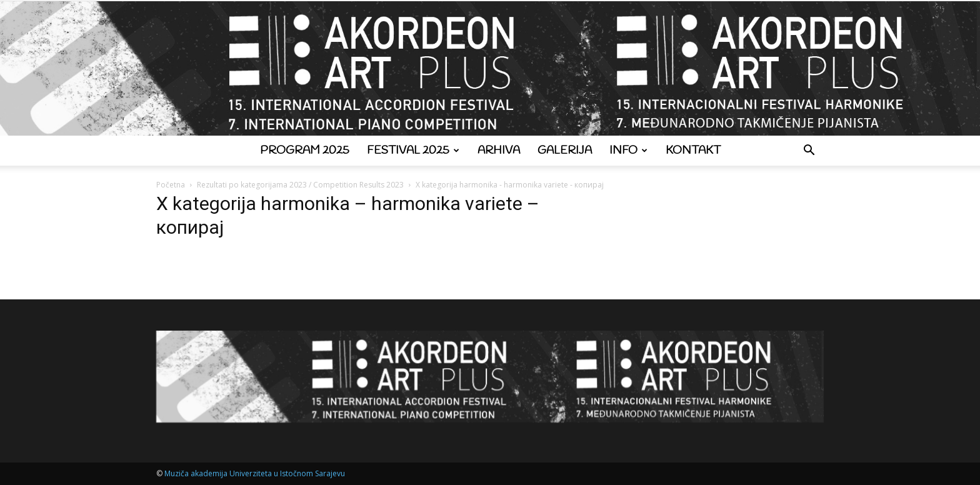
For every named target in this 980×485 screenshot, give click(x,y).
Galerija (565, 151)
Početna (171, 185)
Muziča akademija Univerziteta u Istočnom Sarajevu (255, 473)
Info (628, 151)
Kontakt (693, 151)
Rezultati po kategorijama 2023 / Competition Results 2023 (300, 185)
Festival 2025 (413, 151)
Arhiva (499, 151)
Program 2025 (305, 151)
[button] (809, 152)
